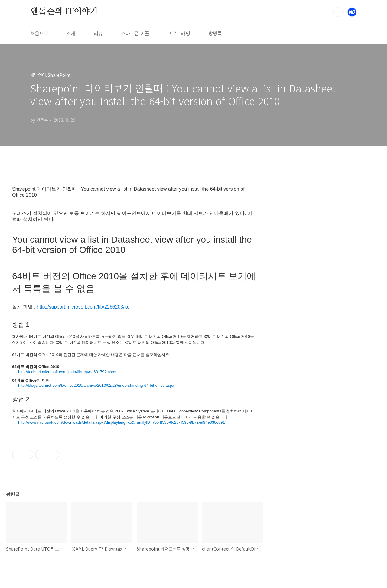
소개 (71, 33)
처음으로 (39, 33)
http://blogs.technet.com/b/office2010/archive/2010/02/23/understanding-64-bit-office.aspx (96, 385)
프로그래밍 (179, 33)
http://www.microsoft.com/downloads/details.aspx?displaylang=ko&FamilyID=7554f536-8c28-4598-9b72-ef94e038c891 (122, 422)
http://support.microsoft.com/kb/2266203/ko (83, 307)
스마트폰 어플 (135, 33)
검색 (338, 12)
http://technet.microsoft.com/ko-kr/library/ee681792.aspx (67, 372)
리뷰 (98, 33)
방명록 (215, 33)
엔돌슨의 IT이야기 (64, 12)
